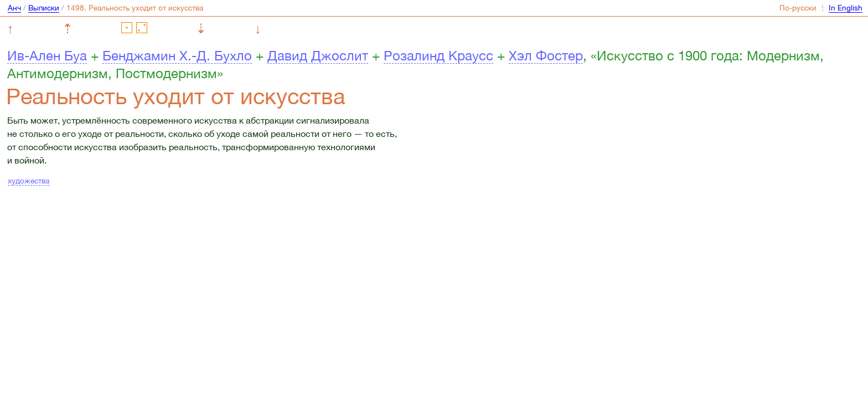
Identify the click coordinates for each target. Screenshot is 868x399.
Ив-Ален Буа (47, 55)
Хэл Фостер (546, 55)
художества (29, 181)
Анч (14, 8)
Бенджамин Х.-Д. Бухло (177, 55)
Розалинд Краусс (438, 55)
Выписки (44, 8)
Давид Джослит (318, 55)
